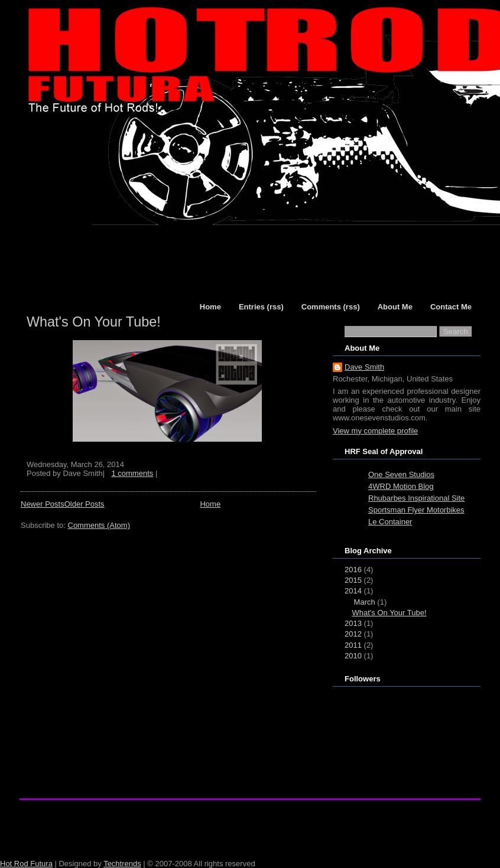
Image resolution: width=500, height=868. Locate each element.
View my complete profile (375, 431)
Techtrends (122, 864)
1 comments (132, 473)
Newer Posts (43, 504)
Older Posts (85, 504)
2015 (353, 580)
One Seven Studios (401, 474)
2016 (353, 570)
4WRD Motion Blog (401, 486)
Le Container (390, 522)
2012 (353, 634)
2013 (353, 623)
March (365, 602)
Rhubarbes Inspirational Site (416, 498)
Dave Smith (364, 367)
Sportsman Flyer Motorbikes (416, 510)
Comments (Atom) (99, 525)
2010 (353, 656)
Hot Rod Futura (26, 864)
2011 (353, 645)
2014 (353, 591)
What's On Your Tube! (94, 322)
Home (210, 504)
